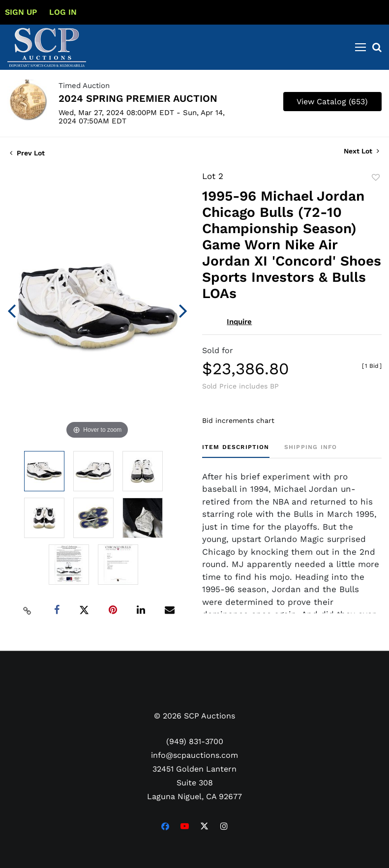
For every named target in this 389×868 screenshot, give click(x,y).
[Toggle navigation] (360, 47)
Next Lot (361, 151)
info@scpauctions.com (194, 755)
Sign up (21, 12)
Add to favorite (376, 178)
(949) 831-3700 (195, 741)
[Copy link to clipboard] (27, 610)
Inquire (239, 322)
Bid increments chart (238, 420)
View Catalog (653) (332, 102)
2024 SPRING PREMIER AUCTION (138, 98)
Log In (63, 12)
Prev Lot (27, 153)
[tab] (236, 451)
